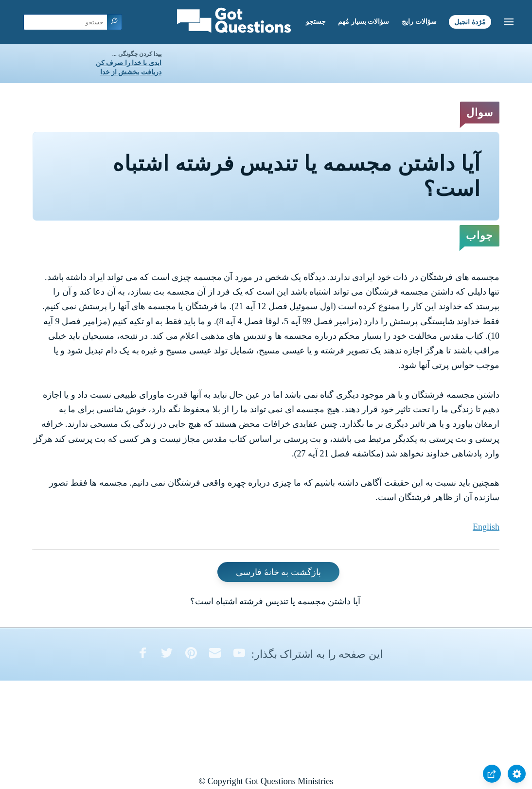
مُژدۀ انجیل (470, 22)
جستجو (316, 22)
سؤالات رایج (419, 22)
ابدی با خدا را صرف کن (129, 63)
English (486, 527)
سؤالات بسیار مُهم (364, 22)
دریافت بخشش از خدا (131, 72)
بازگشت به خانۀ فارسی (278, 572)
